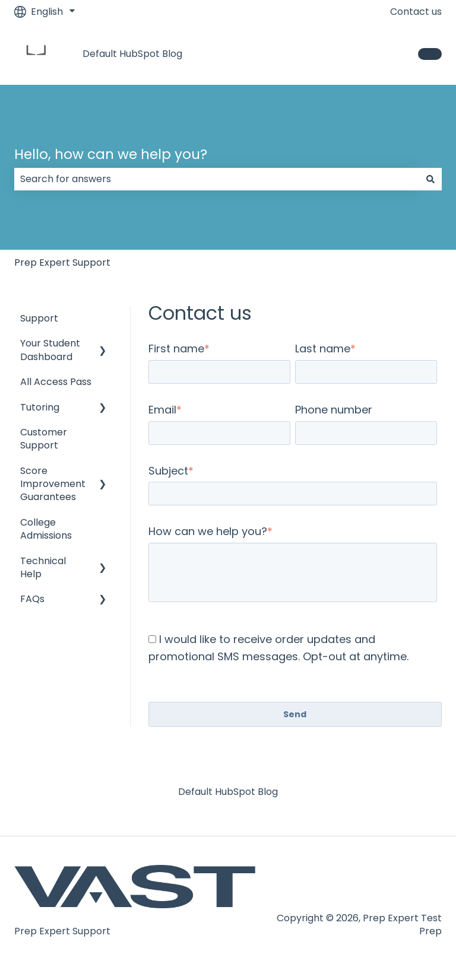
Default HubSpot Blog (132, 54)
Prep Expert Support (62, 262)
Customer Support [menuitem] (44, 439)
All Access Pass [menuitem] (56, 382)
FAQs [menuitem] (32, 599)
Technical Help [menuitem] (43, 567)
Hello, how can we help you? (111, 154)
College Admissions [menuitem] (46, 529)
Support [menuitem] (39, 318)
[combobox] (217, 179)
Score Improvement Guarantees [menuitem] (53, 484)
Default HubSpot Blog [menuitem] (228, 792)
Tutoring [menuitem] (40, 407)
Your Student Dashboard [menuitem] (50, 350)
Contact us (416, 12)
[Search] (430, 179)
